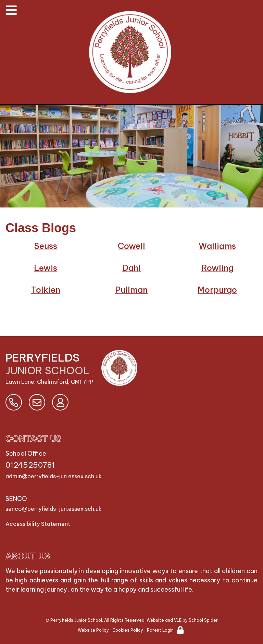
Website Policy (93, 630)
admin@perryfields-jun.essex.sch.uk (54, 476)
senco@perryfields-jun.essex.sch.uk (54, 509)
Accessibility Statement (38, 524)
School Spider (203, 620)
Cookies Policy (128, 630)
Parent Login (160, 630)
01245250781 (30, 465)
